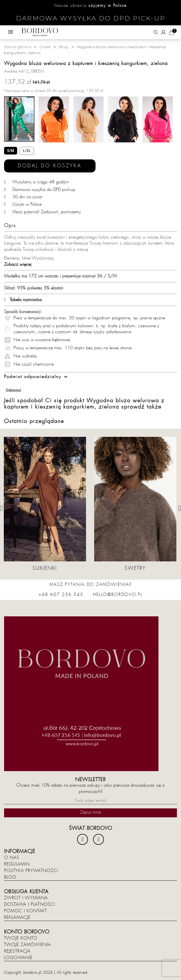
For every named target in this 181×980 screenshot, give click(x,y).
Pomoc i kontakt (26, 911)
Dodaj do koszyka (50, 166)
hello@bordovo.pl (118, 595)
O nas (12, 858)
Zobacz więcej (18, 264)
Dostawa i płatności (30, 904)
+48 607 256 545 (61, 595)
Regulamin (17, 864)
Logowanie (18, 958)
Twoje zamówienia (28, 945)
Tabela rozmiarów (23, 300)
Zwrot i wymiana (26, 898)
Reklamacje (17, 917)
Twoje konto (21, 938)
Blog (10, 877)
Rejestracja (17, 951)
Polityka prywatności (31, 871)
